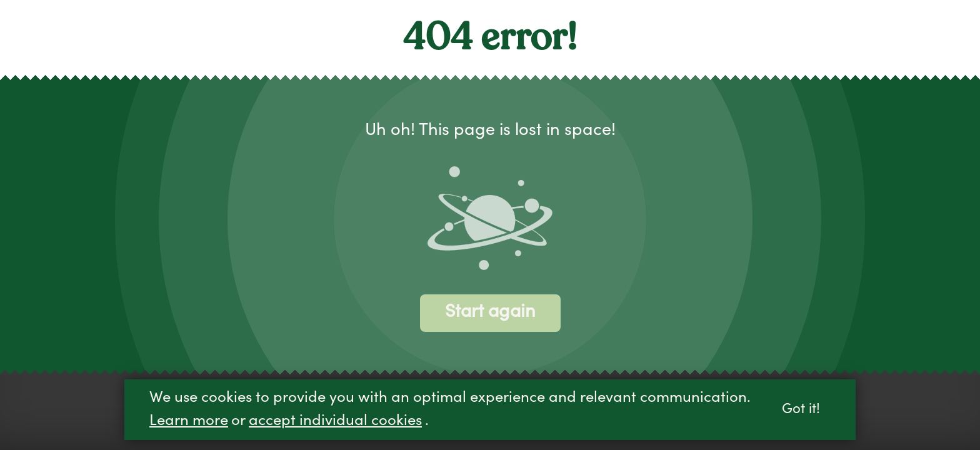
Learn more (189, 422)
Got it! (801, 411)
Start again (490, 313)
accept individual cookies (335, 422)
